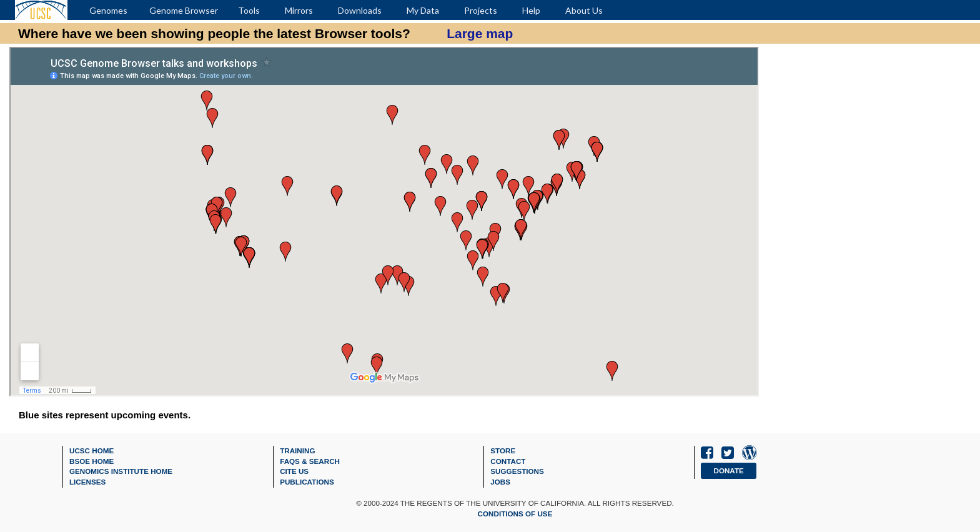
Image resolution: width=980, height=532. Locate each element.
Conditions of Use (515, 514)
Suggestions (517, 471)
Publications (307, 482)
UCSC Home (92, 451)
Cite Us (294, 471)
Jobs (500, 482)
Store (503, 451)
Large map (480, 33)
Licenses (87, 482)
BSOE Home (92, 461)
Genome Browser (184, 10)
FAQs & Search (310, 461)
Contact (508, 461)
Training (297, 451)
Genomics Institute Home (121, 471)
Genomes (108, 10)
